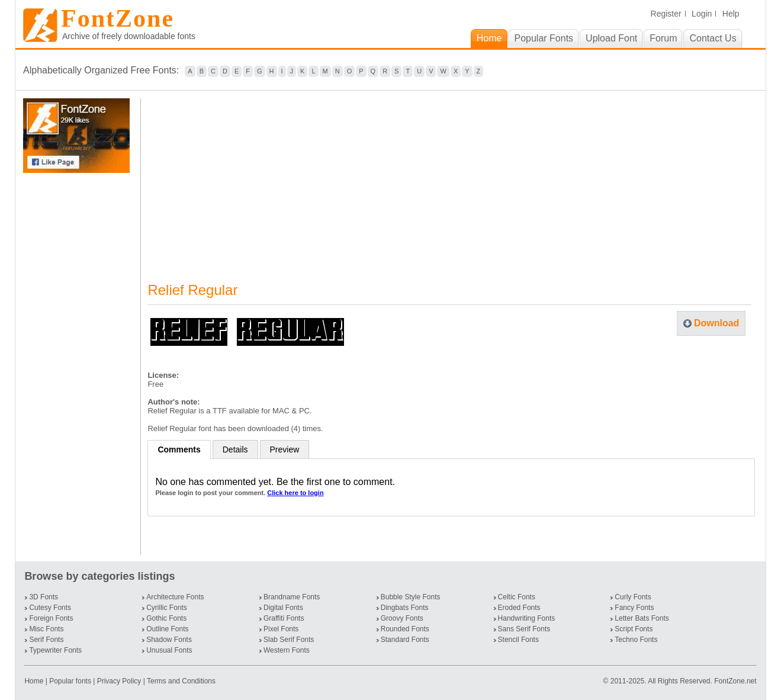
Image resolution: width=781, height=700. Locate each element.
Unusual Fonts (169, 650)
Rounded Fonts (405, 629)
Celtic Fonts (517, 597)
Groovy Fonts (402, 618)
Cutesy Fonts (50, 608)
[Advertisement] (79, 364)
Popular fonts (70, 681)
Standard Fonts (405, 640)
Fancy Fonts (634, 608)
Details (235, 449)
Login (702, 14)
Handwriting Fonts (527, 618)
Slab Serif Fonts (289, 640)
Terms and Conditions (181, 681)
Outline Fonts (167, 629)
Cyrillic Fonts (167, 608)
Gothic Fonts (166, 618)
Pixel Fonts (281, 629)
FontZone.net (735, 681)
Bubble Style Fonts (411, 597)
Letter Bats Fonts (642, 618)
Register (666, 14)
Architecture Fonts (175, 597)
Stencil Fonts (518, 640)
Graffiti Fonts (284, 618)
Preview (285, 449)
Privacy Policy (119, 681)
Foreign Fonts (51, 618)
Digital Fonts (283, 608)
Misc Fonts (46, 629)
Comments (179, 449)
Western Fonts (287, 650)
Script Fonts (634, 629)
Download (716, 323)
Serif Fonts (46, 640)
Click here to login (295, 493)
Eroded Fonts (519, 608)
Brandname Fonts (292, 597)
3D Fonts (44, 597)
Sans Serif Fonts (524, 629)
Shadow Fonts (169, 640)
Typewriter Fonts (55, 650)
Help (731, 14)
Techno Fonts (636, 640)
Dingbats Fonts (405, 608)
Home (35, 681)
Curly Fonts (633, 597)
